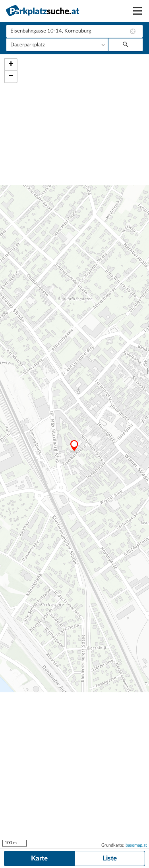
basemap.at (136, 845)
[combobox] (74, 31)
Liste (110, 858)
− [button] (11, 77)
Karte (39, 858)
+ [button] (11, 65)
